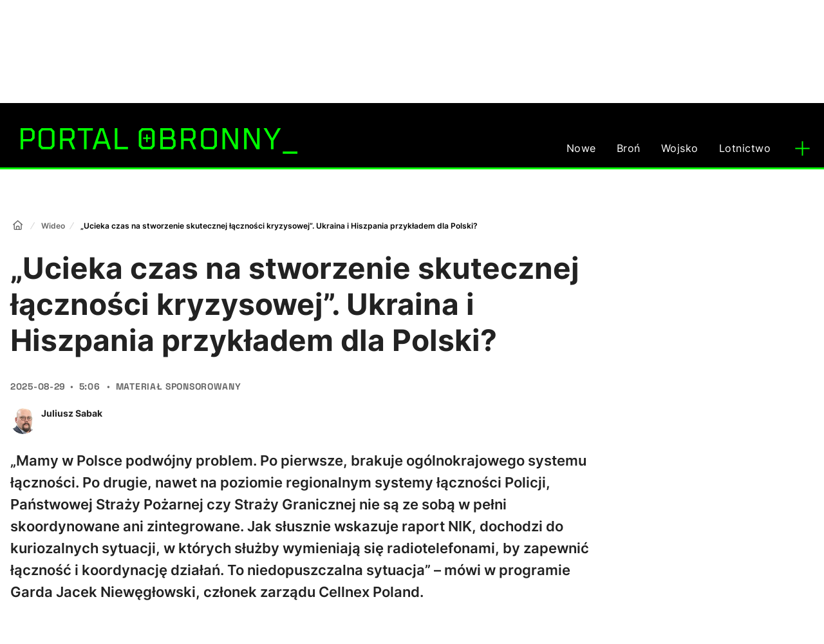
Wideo (53, 226)
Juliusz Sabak (72, 413)
